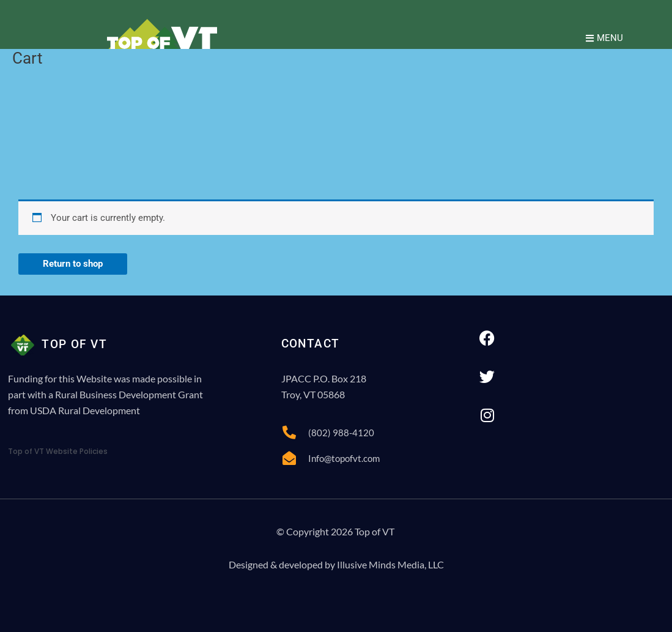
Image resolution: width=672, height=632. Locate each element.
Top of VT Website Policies (58, 451)
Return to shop (73, 264)
